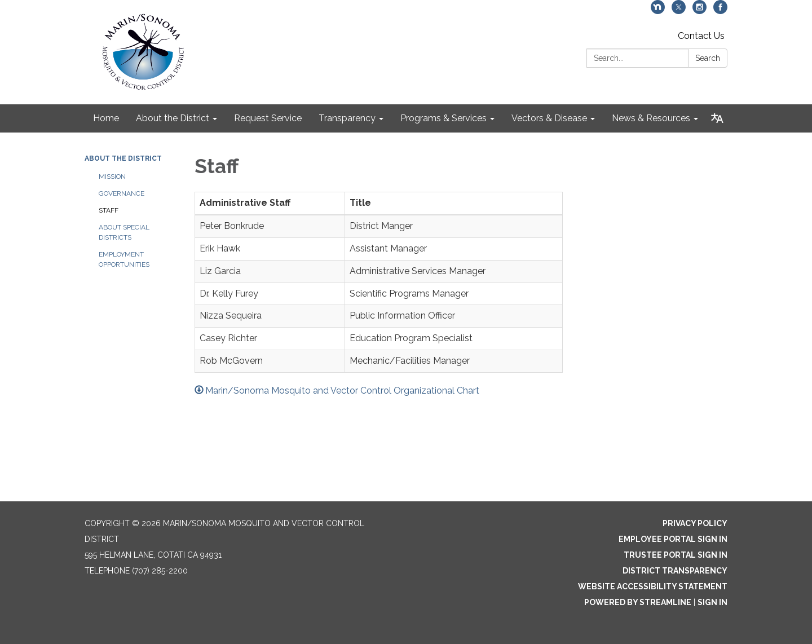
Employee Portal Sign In (673, 539)
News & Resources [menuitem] (651, 118)
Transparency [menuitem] (347, 118)
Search (708, 58)
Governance (122, 193)
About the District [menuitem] (173, 118)
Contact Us (701, 36)
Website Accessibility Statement (653, 586)
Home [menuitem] (106, 118)
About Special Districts (124, 232)
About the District (123, 158)
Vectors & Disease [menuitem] (549, 118)
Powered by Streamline (638, 602)
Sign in (712, 602)
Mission (112, 177)
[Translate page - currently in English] (717, 118)
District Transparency (675, 571)
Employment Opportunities (124, 259)
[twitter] (679, 11)
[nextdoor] (658, 11)
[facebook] (720, 11)
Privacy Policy (695, 523)
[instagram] (700, 11)
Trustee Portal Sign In (676, 555)
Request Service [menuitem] (268, 118)
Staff (109, 210)
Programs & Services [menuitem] (443, 118)
